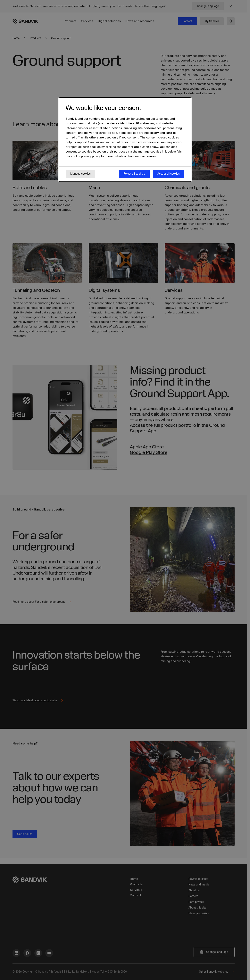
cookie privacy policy (86, 156)
